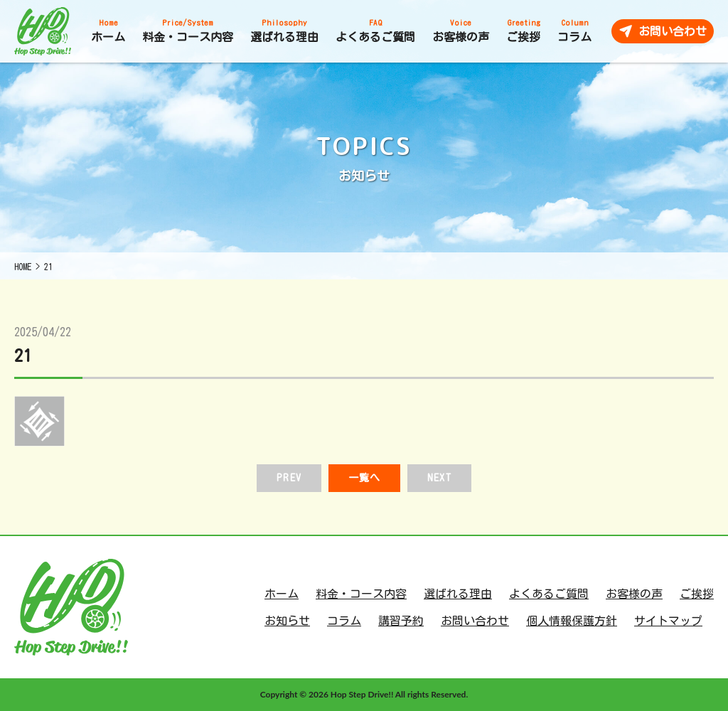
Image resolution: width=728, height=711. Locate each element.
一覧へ (364, 478)
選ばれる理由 (458, 594)
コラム (344, 621)
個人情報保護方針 (572, 621)
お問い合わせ (475, 621)
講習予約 (401, 621)
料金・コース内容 (361, 594)
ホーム (282, 594)
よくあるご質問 (549, 594)
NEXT (439, 478)
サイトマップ (668, 621)
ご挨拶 (697, 594)
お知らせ (287, 621)
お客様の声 (634, 594)
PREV (289, 478)
